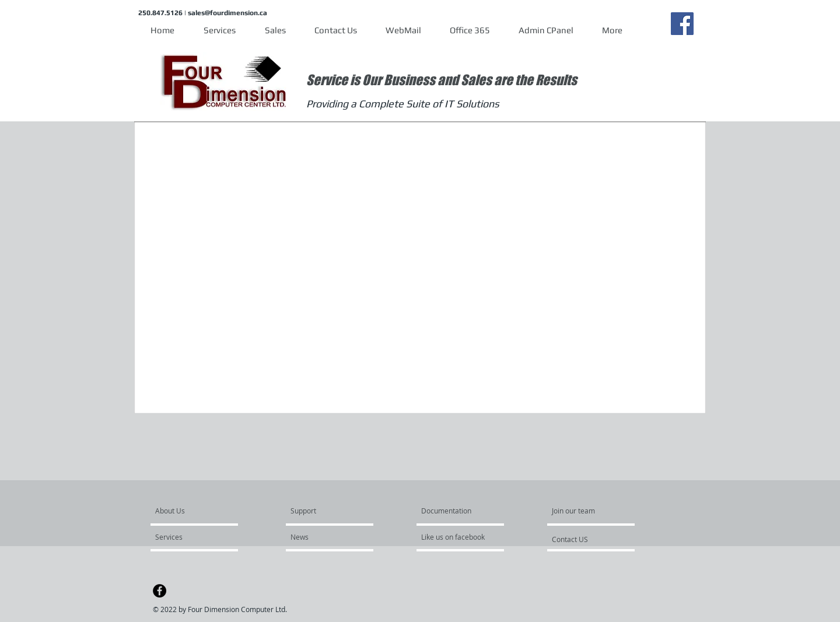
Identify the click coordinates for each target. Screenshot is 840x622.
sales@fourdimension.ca (228, 13)
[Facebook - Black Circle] (160, 591)
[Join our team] (583, 511)
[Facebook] (682, 24)
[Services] (189, 537)
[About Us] (200, 511)
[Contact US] (594, 539)
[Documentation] (447, 511)
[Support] (318, 511)
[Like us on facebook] (456, 537)
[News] (324, 537)
